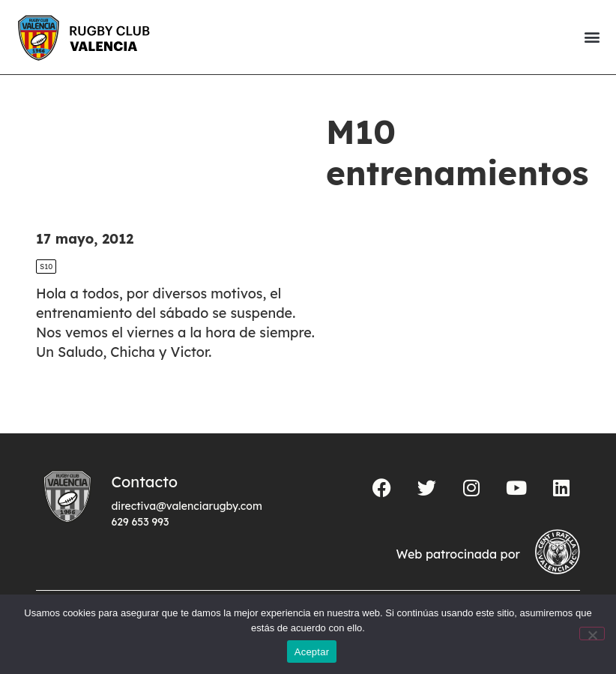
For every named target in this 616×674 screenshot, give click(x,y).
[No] (592, 634)
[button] (592, 37)
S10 (46, 267)
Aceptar (312, 652)
